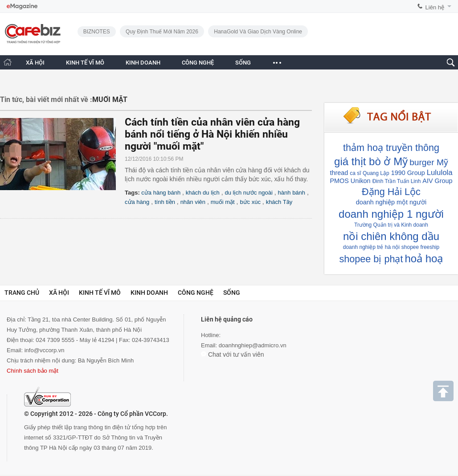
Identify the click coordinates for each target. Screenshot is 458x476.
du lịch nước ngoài (248, 193)
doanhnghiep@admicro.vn (253, 345)
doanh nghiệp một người (391, 202)
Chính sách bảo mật (33, 371)
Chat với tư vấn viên (233, 354)
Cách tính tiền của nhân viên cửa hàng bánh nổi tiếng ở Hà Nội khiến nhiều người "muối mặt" (212, 134)
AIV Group (437, 181)
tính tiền (165, 202)
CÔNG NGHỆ (198, 63)
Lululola (440, 173)
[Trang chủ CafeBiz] (8, 62)
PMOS (339, 181)
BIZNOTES (97, 32)
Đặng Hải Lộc (391, 192)
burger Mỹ (429, 162)
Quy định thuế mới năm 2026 (162, 32)
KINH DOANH (143, 63)
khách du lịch (203, 193)
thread (339, 173)
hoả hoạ (424, 258)
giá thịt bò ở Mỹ (371, 161)
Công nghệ (196, 293)
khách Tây (279, 202)
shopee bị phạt (371, 259)
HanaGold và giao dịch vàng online (258, 32)
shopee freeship (420, 247)
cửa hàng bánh (161, 193)
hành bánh (292, 193)
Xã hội (59, 293)
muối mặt (223, 202)
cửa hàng (137, 202)
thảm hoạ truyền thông (391, 148)
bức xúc (250, 202)
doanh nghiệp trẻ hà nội (371, 247)
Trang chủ (22, 293)
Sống (232, 293)
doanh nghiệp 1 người (391, 214)
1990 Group (408, 173)
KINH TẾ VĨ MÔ (85, 63)
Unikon (361, 181)
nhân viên (193, 202)
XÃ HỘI (35, 63)
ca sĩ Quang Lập (369, 173)
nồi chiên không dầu (391, 236)
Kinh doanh (149, 293)
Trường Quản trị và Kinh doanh (391, 225)
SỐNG (243, 63)
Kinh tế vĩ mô (100, 293)
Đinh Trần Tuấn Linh (397, 181)
